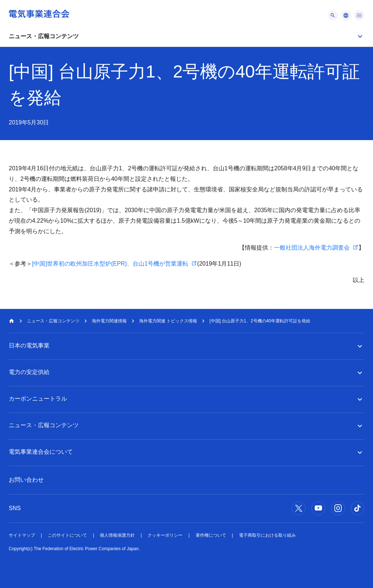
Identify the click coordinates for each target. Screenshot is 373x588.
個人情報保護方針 (117, 535)
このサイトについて (67, 535)
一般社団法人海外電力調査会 (312, 248)
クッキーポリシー (165, 535)
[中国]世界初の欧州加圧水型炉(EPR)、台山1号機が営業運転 (110, 264)
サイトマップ (22, 535)
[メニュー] (333, 15)
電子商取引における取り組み (267, 535)
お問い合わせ (26, 480)
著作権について (211, 535)
